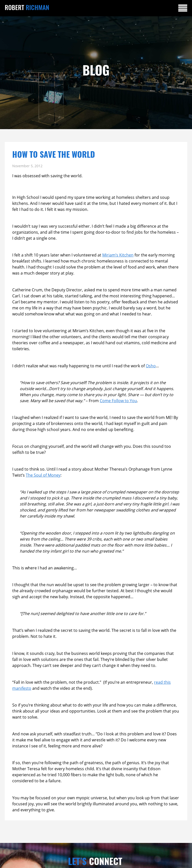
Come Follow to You (118, 401)
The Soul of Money (43, 475)
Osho (151, 366)
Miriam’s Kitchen (118, 255)
